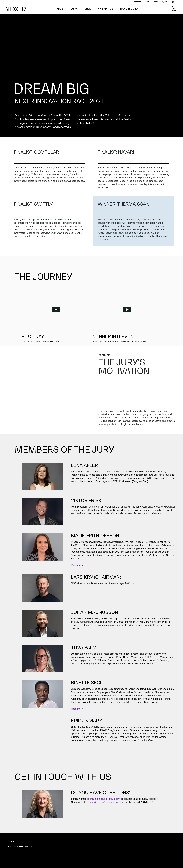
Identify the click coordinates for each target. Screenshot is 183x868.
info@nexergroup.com (20, 846)
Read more (77, 565)
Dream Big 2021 (129, 9)
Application (105, 9)
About (61, 9)
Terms (87, 9)
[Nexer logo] (16, 9)
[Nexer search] (173, 8)
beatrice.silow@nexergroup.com (107, 802)
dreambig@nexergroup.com (105, 799)
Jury (74, 9)
